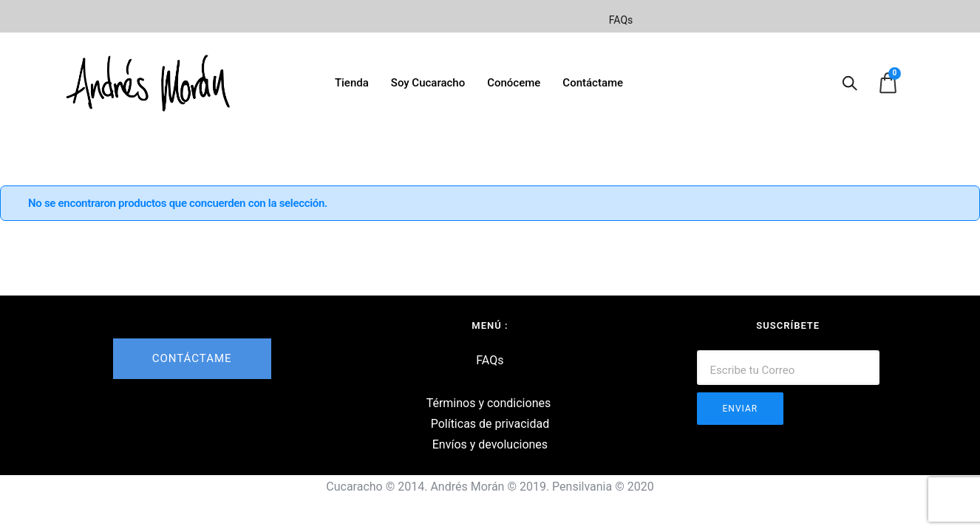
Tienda (352, 83)
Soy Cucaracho (428, 83)
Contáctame (593, 83)
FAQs (621, 20)
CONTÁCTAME (192, 358)
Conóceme (514, 83)
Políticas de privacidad (490, 424)
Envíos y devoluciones (490, 444)
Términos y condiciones (489, 403)
